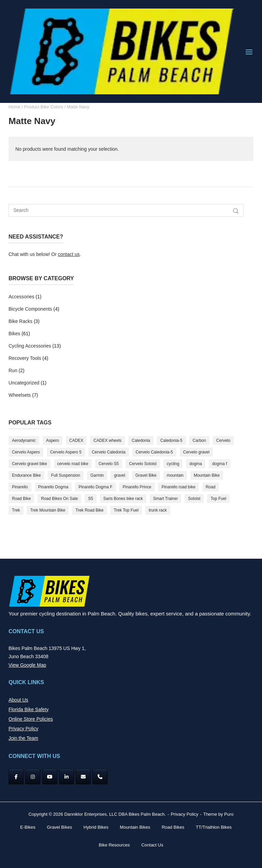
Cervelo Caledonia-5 (154, 452)
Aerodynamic (24, 440)
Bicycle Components (30, 309)
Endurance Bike (26, 475)
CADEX (76, 440)
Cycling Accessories (30, 346)
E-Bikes (28, 827)
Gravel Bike (146, 475)
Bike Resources (114, 845)
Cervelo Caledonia (109, 452)
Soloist (194, 499)
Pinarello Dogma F (95, 487)
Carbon (199, 440)
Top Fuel (218, 499)
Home (14, 107)
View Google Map (27, 665)
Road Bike (21, 499)
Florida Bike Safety (29, 709)
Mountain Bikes (135, 827)
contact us (69, 254)
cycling (173, 464)
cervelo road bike (73, 464)
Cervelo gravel (196, 452)
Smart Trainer (166, 499)
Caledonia (141, 440)
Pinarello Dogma (53, 487)
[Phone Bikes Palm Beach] (100, 777)
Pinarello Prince (137, 487)
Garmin (97, 475)
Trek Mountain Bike (48, 510)
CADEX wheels (107, 440)
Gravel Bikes (59, 827)
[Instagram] (33, 777)
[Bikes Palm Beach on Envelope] (83, 777)
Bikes (14, 334)
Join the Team (23, 738)
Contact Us (152, 845)
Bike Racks (20, 321)
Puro (229, 814)
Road (211, 487)
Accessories (21, 297)
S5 (91, 499)
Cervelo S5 (109, 464)
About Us (18, 700)
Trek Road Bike (89, 510)
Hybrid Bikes (96, 827)
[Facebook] (16, 777)
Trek (16, 510)
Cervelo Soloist (143, 464)
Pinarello (20, 487)
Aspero (53, 440)
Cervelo (223, 440)
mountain (175, 475)
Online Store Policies (31, 719)
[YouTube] (50, 777)
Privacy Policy (23, 729)
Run (13, 370)
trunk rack (158, 510)
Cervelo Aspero (26, 452)
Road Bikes (173, 827)
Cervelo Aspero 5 (66, 452)
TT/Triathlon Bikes (214, 827)
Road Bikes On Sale (59, 499)
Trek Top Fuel (126, 510)
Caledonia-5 (171, 440)
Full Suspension (66, 475)
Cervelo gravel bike (30, 464)
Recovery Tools (25, 358)
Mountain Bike (207, 475)
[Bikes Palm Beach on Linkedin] (67, 777)
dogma (196, 464)
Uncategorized (24, 383)
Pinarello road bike (178, 487)
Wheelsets (20, 395)
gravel (120, 475)
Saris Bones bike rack (123, 499)
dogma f (220, 464)
